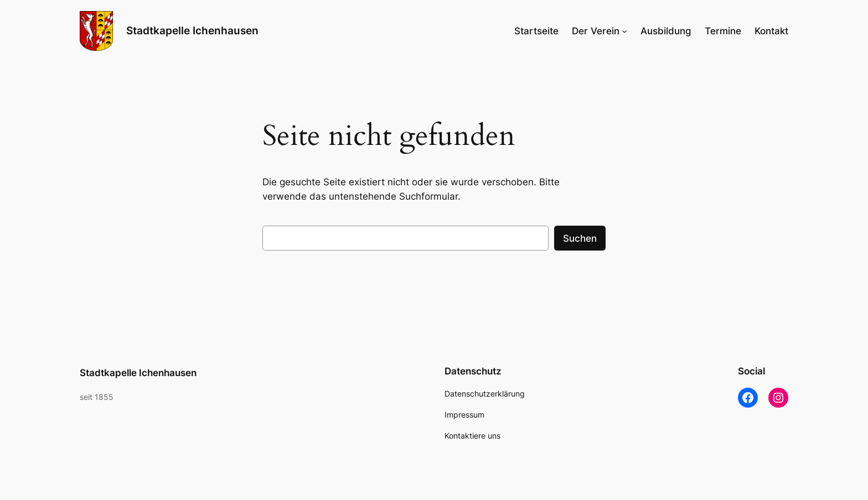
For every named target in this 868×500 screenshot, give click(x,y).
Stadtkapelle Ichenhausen (192, 30)
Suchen (580, 238)
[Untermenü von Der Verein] (624, 31)
